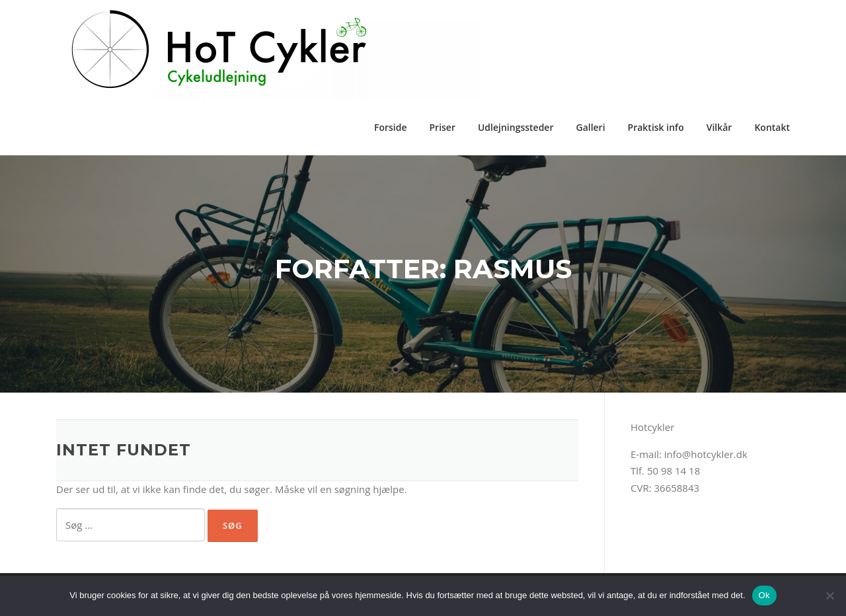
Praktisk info (656, 127)
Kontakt (772, 127)
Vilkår (719, 127)
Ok (764, 595)
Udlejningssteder (516, 127)
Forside (391, 127)
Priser (442, 127)
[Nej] (829, 596)
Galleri (590, 127)
